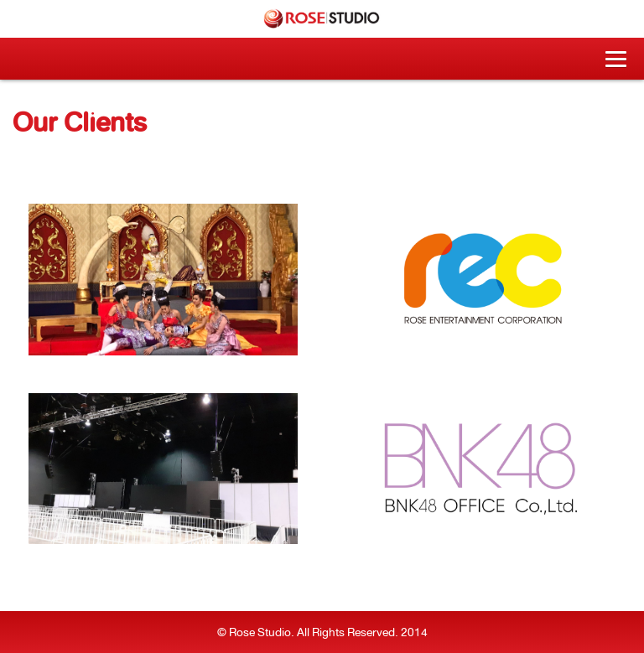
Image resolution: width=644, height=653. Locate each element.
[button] (616, 59)
